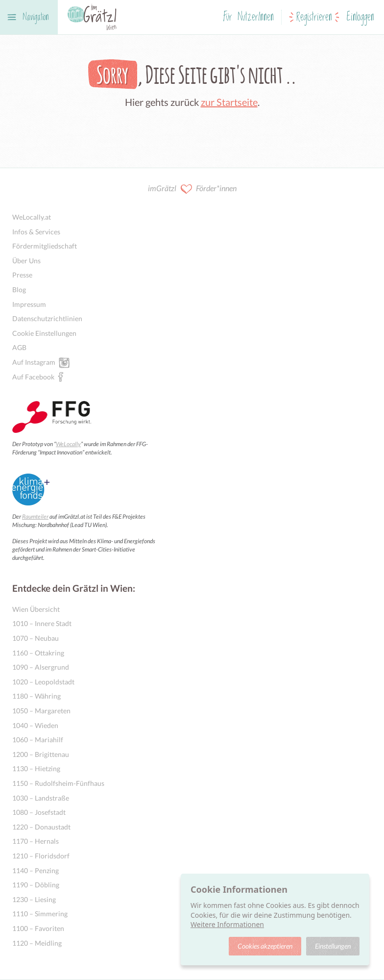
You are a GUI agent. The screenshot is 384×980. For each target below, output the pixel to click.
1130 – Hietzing (36, 768)
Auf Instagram (34, 362)
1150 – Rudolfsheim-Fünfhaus (58, 783)
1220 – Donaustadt (41, 827)
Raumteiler (35, 516)
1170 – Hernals (36, 841)
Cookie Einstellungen (44, 333)
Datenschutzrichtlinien (47, 318)
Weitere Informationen (227, 924)
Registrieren (314, 17)
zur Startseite (229, 102)
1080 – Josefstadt (39, 812)
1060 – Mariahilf (38, 740)
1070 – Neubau (36, 638)
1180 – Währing (36, 696)
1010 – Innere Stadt (42, 623)
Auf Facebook (33, 377)
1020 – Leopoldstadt (43, 682)
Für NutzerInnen (249, 17)
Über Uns (26, 261)
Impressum (29, 304)
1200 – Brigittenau (41, 754)
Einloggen (360, 17)
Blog (19, 289)
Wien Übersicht (36, 609)
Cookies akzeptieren (265, 946)
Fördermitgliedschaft (45, 246)
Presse (22, 275)
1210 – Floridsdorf (41, 856)
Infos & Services (36, 232)
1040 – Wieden (35, 725)
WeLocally (68, 444)
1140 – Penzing (36, 870)
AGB (19, 347)
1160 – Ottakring (38, 653)
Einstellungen (333, 946)
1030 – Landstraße (41, 798)
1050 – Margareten (41, 711)
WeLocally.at (32, 217)
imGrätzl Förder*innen (192, 189)
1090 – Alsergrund (41, 667)
